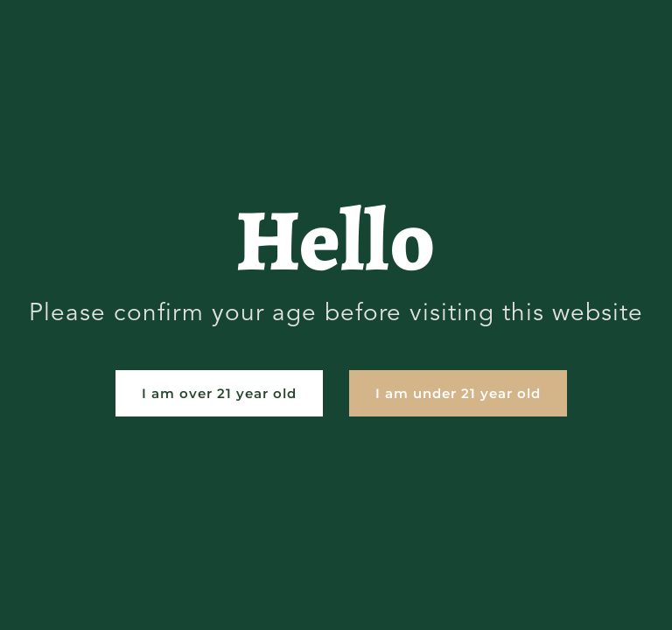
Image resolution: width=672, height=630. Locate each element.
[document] (336, 315)
